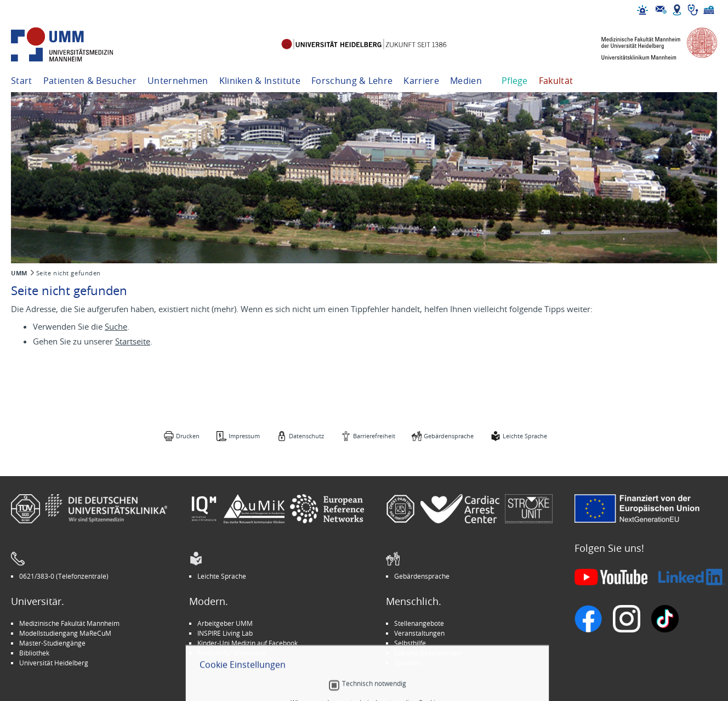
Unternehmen (178, 81)
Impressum (244, 436)
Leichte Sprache (525, 436)
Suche (116, 326)
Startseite (133, 341)
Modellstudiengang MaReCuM (65, 633)
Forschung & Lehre (352, 81)
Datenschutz (306, 436)
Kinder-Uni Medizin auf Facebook (248, 643)
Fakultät (556, 81)
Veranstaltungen (419, 633)
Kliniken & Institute (260, 81)
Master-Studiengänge (52, 643)
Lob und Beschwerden (428, 653)
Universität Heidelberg (54, 663)
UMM (19, 273)
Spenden (408, 663)
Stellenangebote (419, 623)
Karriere (421, 81)
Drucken (188, 436)
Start (22, 81)
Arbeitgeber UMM (225, 623)
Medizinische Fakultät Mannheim (69, 623)
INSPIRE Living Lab (225, 633)
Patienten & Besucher (90, 81)
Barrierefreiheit (374, 436)
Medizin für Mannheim (232, 653)
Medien (466, 81)
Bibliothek (34, 653)
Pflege (515, 81)
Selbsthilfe (410, 643)
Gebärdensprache (449, 436)
